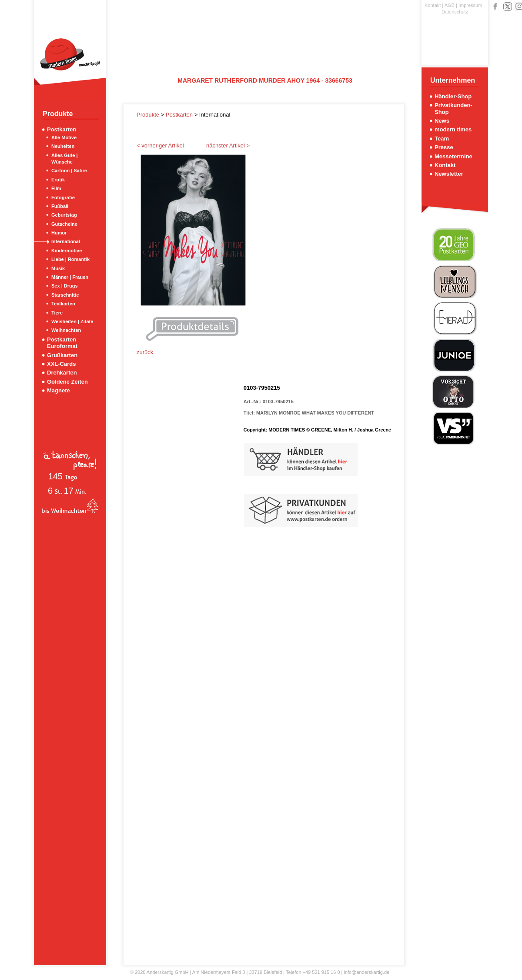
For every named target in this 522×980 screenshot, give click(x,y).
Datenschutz (455, 12)
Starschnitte (65, 295)
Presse (444, 147)
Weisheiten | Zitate (72, 321)
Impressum (470, 5)
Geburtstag (64, 215)
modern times (453, 129)
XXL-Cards (61, 364)
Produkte (149, 115)
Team (442, 139)
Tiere (57, 313)
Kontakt (433, 5)
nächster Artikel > (228, 145)
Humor (59, 233)
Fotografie (63, 197)
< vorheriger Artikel (160, 145)
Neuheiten (63, 146)
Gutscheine (64, 224)
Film (56, 188)
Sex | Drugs (65, 286)
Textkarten (63, 304)
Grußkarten (62, 355)
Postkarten (62, 129)
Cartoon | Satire (69, 171)
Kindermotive (67, 251)
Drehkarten (62, 373)
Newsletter (449, 174)
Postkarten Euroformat (62, 343)
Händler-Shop (453, 96)
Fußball (60, 206)
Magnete (59, 390)
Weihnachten (66, 330)
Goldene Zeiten (67, 382)
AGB (450, 5)
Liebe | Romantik (70, 259)
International (66, 241)
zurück (145, 352)
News (442, 121)
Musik (58, 268)
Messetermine (453, 156)
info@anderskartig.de (366, 972)
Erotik (58, 180)
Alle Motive (64, 137)
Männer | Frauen (70, 277)
